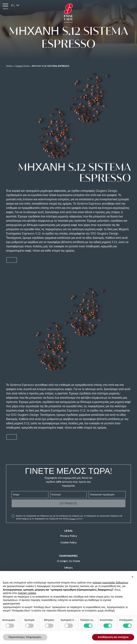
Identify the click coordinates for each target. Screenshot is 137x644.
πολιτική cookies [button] (27, 593)
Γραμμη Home (22, 66)
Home (9, 66)
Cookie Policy (68, 543)
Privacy (73, 519)
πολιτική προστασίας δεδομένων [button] (110, 583)
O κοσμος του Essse (69, 561)
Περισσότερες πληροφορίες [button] (25, 637)
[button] (132, 577)
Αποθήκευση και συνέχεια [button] (113, 637)
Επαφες (69, 568)
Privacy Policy (68, 536)
